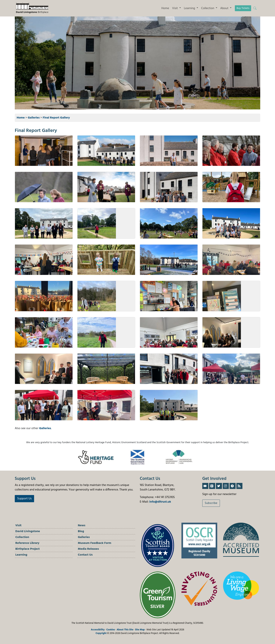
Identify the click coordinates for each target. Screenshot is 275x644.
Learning (21, 555)
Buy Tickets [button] (243, 8)
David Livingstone (28, 531)
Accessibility (98, 630)
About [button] (225, 8)
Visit (18, 525)
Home (165, 8)
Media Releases (88, 549)
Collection (22, 537)
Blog (81, 531)
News (82, 525)
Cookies (111, 630)
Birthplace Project (28, 549)
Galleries (34, 118)
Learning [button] (190, 8)
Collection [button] (208, 8)
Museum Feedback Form (95, 543)
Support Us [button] (24, 499)
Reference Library (27, 543)
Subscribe (211, 503)
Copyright (101, 633)
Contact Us (85, 555)
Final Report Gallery (56, 118)
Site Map (140, 630)
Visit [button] (175, 8)
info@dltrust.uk (160, 502)
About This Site (125, 630)
